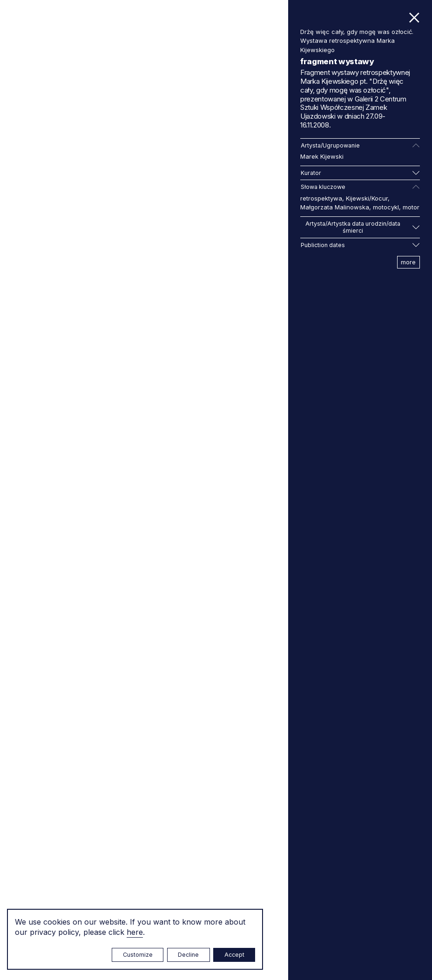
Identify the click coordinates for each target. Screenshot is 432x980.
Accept (234, 955)
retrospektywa (321, 198)
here (135, 932)
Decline (188, 955)
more (408, 262)
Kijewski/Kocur (367, 198)
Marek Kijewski (322, 156)
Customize (138, 955)
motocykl (386, 207)
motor (411, 207)
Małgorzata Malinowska (335, 207)
